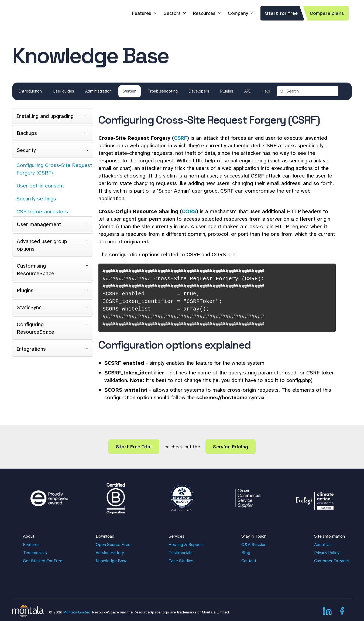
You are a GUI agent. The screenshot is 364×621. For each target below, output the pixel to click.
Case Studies (181, 561)
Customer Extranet (332, 561)
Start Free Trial (134, 447)
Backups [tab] (27, 133)
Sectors (172, 13)
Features (142, 13)
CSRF (181, 138)
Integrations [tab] (31, 349)
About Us (323, 545)
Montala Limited (77, 612)
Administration (98, 91)
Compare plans (327, 13)
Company (238, 13)
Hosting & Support (186, 545)
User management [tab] (39, 224)
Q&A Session (254, 545)
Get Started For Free (43, 561)
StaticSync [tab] (29, 307)
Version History (110, 553)
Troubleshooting (163, 91)
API (248, 91)
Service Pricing (231, 447)
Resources (204, 13)
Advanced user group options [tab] (42, 245)
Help (266, 91)
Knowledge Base (112, 561)
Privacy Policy (327, 553)
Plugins (227, 91)
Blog (246, 553)
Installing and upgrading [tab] (45, 116)
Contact (249, 561)
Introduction (30, 91)
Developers (199, 91)
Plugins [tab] (25, 290)
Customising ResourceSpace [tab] (35, 269)
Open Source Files (113, 545)
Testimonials (35, 553)
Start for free (281, 13)
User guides (63, 91)
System (130, 91)
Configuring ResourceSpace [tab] (35, 328)
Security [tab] (26, 150)
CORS (189, 211)
